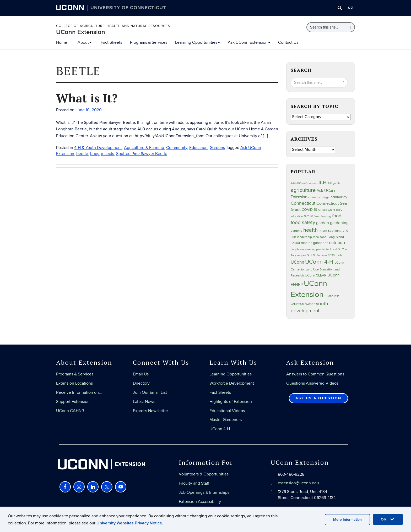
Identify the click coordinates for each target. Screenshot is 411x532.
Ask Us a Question (318, 398)
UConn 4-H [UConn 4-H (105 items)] (319, 262)
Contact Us (288, 42)
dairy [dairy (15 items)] (339, 210)
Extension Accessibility (200, 502)
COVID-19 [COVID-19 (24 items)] (309, 210)
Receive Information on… (79, 392)
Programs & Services (149, 42)
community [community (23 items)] (339, 197)
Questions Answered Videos (312, 383)
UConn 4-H (220, 429)
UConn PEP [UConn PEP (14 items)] (332, 296)
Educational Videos (227, 411)
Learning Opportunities (198, 42)
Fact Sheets (111, 42)
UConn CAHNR (70, 411)
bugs (95, 154)
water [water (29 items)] (310, 304)
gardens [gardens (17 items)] (296, 231)
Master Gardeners (226, 420)
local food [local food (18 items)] (320, 237)
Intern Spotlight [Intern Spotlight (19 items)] (330, 231)
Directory (141, 383)
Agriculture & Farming (144, 148)
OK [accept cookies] (388, 519)
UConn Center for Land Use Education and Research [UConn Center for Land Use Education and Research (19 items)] (317, 269)
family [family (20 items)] (308, 216)
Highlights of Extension (231, 402)
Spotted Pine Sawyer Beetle (142, 154)
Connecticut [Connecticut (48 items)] (303, 203)
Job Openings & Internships (204, 492)
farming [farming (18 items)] (326, 216)
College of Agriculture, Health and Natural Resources (113, 26)
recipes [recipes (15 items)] (301, 255)
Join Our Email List (150, 392)
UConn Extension (81, 32)
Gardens (217, 148)
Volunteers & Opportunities (204, 474)
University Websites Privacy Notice (129, 523)
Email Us (141, 374)
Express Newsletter (150, 411)
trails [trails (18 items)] (339, 255)
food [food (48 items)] (337, 216)
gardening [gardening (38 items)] (339, 223)
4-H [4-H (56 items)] (323, 183)
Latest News (144, 402)
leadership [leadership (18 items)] (304, 237)
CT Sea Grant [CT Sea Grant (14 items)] (327, 210)
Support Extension (73, 402)
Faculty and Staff (194, 483)
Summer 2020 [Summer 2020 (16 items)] (326, 255)
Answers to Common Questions (315, 374)
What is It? (87, 98)
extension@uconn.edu (298, 483)
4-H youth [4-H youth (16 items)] (334, 183)
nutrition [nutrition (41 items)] (337, 243)
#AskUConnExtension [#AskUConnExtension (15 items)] (304, 183)
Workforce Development (232, 383)
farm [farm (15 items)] (317, 216)
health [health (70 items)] (310, 230)
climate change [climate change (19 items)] (319, 197)
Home (62, 42)
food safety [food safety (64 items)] (303, 223)
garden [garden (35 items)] (323, 223)
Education (198, 148)
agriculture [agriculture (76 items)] (303, 190)
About (85, 42)
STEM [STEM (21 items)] (311, 255)
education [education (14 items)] (297, 216)
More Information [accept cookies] (347, 520)
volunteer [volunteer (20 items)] (298, 304)
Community (177, 148)
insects (108, 154)
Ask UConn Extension (249, 42)
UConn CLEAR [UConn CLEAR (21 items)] (316, 275)
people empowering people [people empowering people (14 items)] (308, 249)
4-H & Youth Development (98, 148)
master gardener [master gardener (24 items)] (314, 243)
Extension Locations (74, 383)
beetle (82, 154)
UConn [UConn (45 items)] (297, 262)
